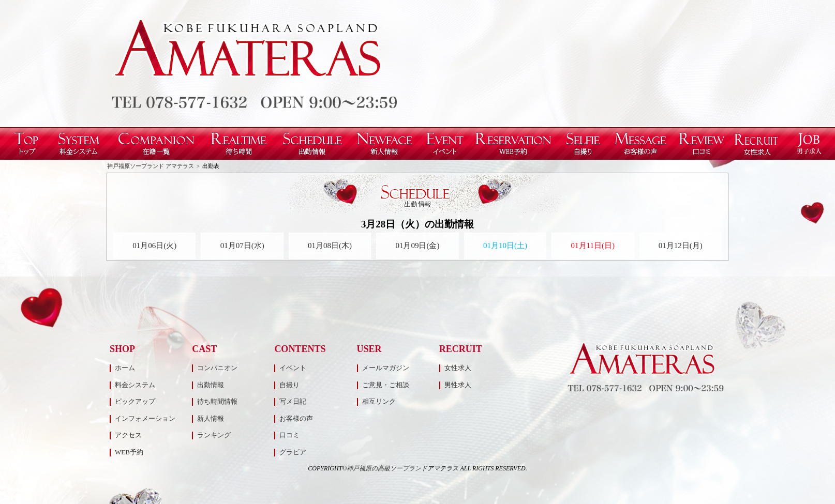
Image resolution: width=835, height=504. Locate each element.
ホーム (125, 368)
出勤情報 (211, 385)
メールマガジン (386, 368)
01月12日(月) (681, 246)
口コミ (289, 435)
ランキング (214, 435)
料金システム (135, 385)
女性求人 (458, 368)
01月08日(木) (330, 246)
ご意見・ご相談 (386, 385)
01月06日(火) (154, 246)
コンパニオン (217, 368)
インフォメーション (145, 418)
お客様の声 (296, 418)
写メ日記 (293, 401)
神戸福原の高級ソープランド (387, 468)
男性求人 (458, 385)
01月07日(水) (242, 246)
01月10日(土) (505, 246)
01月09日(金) (417, 246)
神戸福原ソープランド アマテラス (151, 166)
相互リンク (379, 401)
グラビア (293, 452)
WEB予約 (129, 452)
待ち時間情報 (217, 401)
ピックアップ (135, 401)
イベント (293, 368)
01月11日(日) (593, 246)
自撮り (289, 385)
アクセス (128, 435)
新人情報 (211, 418)
